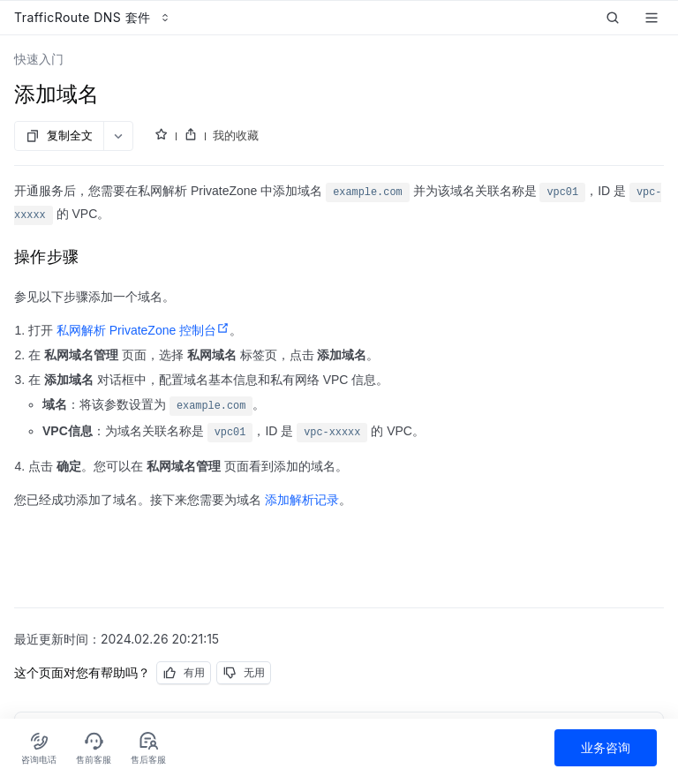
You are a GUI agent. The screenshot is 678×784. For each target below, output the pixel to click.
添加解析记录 (302, 500)
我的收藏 (236, 135)
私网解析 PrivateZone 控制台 (143, 330)
